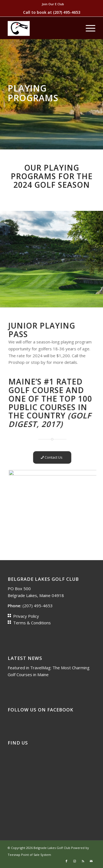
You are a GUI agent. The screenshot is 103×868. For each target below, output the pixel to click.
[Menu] (88, 28)
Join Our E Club (53, 4)
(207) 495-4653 (67, 12)
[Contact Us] (46, 457)
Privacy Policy (26, 616)
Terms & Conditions (32, 623)
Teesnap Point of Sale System (29, 855)
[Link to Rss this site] (83, 861)
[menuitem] (53, 4)
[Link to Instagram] (75, 861)
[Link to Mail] (91, 861)
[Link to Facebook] (66, 861)
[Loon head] (43, 28)
